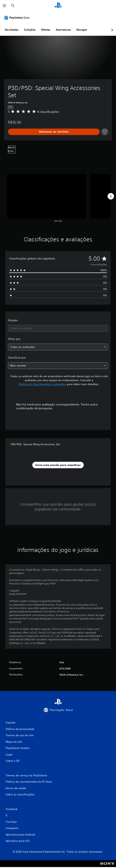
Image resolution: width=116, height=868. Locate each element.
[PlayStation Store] (18, 17)
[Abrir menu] (4, 6)
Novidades (12, 30)
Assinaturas (63, 30)
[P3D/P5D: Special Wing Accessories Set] (47, 196)
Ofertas (46, 30)
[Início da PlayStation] (58, 6)
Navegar (82, 30)
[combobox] (58, 328)
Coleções (30, 30)
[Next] (111, 196)
